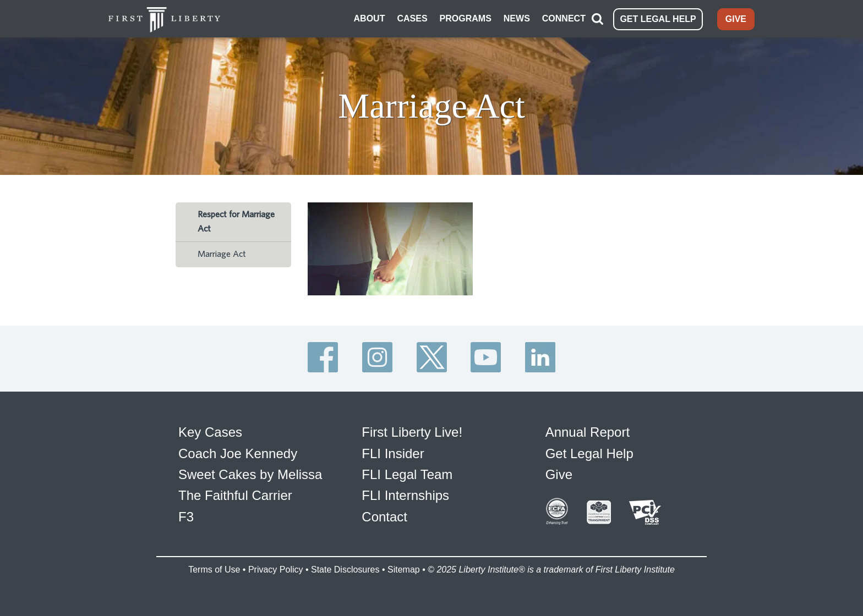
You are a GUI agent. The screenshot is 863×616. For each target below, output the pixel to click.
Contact (384, 517)
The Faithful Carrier (235, 495)
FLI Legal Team (407, 474)
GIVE (736, 19)
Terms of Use (214, 570)
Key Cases (210, 432)
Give (559, 474)
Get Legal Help (589, 453)
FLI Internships (405, 495)
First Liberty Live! (412, 432)
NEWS (517, 18)
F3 (186, 517)
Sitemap (404, 570)
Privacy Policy (276, 570)
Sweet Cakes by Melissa (250, 474)
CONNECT (564, 18)
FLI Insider (393, 453)
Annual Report (588, 432)
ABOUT (370, 18)
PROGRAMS (466, 18)
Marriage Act (222, 254)
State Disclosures (345, 570)
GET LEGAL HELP (658, 19)
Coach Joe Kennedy (238, 453)
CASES (412, 18)
